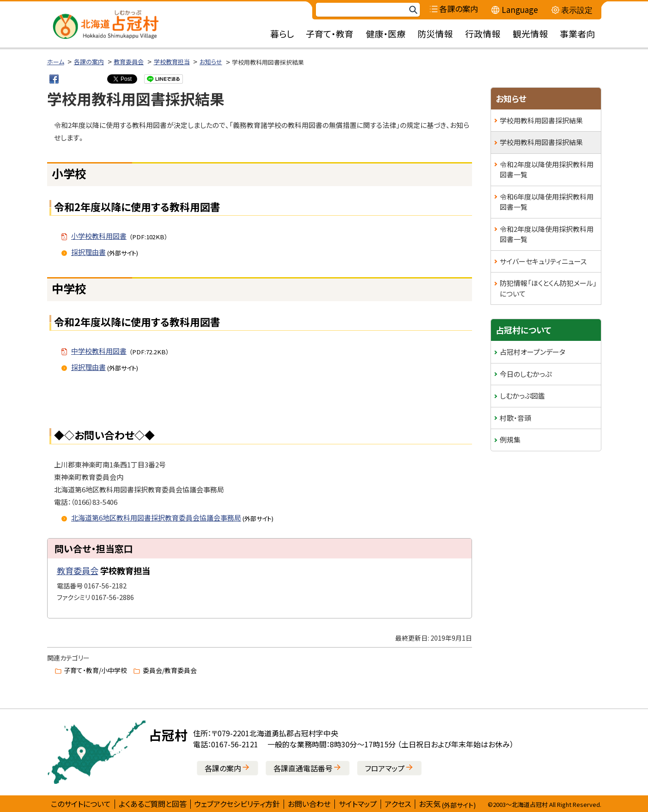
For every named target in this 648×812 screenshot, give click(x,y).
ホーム (56, 62)
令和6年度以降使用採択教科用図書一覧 (547, 202)
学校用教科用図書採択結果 (541, 120)
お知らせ (211, 62)
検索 (413, 10)
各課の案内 (89, 62)
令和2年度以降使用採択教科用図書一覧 (547, 170)
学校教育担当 (172, 62)
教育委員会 (129, 62)
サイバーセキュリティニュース (543, 261)
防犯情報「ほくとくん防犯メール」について (548, 288)
